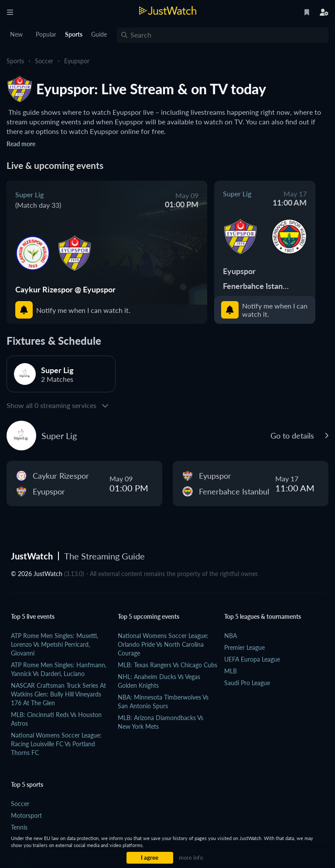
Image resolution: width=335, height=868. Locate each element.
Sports (15, 61)
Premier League (244, 647)
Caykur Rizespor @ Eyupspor (65, 289)
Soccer (44, 61)
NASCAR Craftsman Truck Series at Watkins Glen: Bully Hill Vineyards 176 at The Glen (58, 694)
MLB (231, 671)
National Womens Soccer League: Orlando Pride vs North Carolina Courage (163, 644)
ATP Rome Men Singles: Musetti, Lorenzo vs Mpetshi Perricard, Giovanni (55, 644)
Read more (21, 144)
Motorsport (26, 815)
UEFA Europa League (252, 659)
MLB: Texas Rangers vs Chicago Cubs (167, 665)
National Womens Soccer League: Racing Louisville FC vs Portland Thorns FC (56, 744)
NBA (231, 636)
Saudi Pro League (247, 683)
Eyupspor (77, 61)
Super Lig (29, 194)
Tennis (19, 827)
